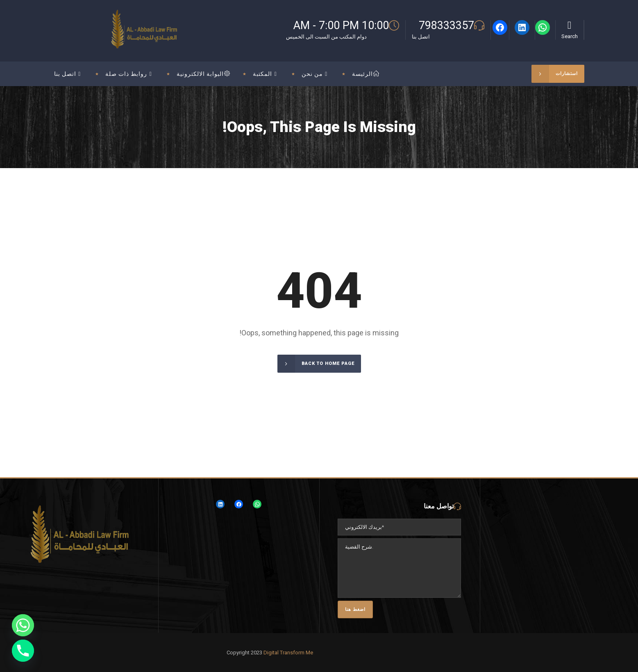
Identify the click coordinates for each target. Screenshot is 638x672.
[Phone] (23, 651)
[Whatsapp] (23, 625)
